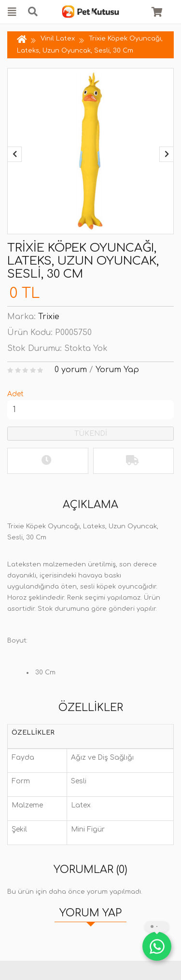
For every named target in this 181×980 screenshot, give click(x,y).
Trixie (49, 317)
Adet (15, 394)
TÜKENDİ (91, 434)
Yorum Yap (117, 370)
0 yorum (71, 370)
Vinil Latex (59, 39)
